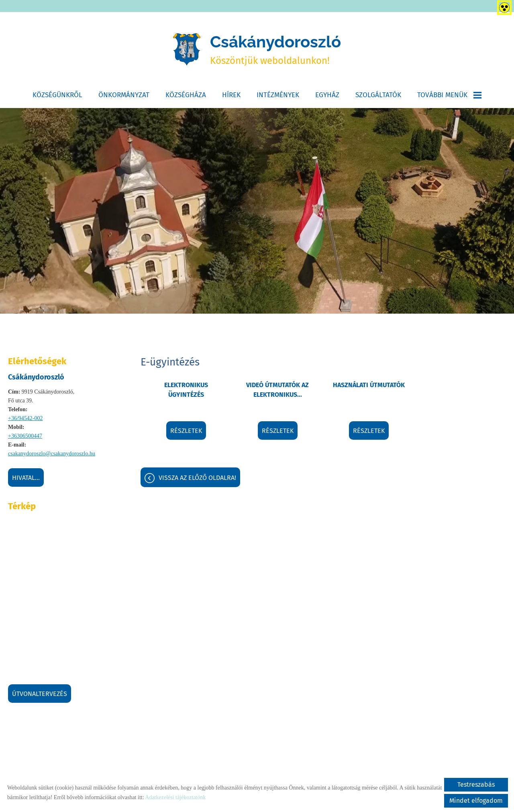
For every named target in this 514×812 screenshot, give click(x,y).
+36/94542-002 (25, 418)
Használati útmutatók (369, 385)
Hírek (231, 95)
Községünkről (57, 95)
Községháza (186, 95)
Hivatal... (26, 478)
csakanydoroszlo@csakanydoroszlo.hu (52, 454)
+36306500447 (25, 436)
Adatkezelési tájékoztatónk (175, 797)
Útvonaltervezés (40, 694)
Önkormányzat (124, 95)
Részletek (186, 431)
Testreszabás (476, 784)
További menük (449, 95)
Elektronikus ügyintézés (186, 390)
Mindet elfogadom (476, 801)
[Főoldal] (187, 49)
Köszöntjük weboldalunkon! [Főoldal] (275, 49)
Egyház (327, 95)
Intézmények (278, 95)
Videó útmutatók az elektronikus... (277, 390)
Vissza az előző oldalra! (197, 478)
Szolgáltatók (378, 95)
